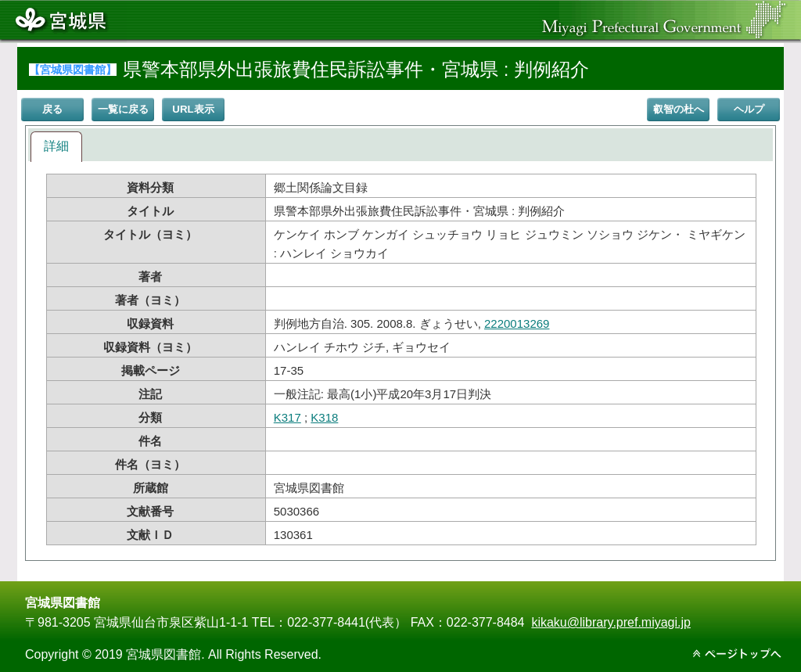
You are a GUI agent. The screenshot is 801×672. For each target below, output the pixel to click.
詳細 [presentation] (56, 146)
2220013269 (517, 323)
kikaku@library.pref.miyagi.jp (611, 622)
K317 (287, 417)
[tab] (56, 147)
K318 (324, 417)
